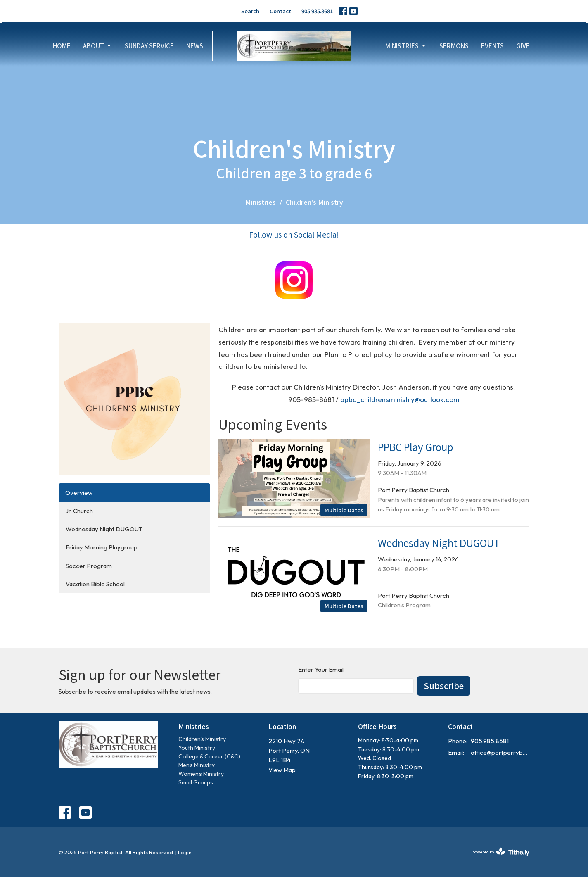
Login (185, 852)
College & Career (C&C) (209, 756)
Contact (280, 11)
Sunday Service (149, 46)
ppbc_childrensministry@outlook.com (400, 399)
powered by (501, 852)
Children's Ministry (202, 739)
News (195, 46)
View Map (282, 770)
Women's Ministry (201, 774)
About (98, 46)
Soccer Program (89, 566)
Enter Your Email (321, 669)
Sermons (454, 46)
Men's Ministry (197, 765)
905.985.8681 (317, 11)
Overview (79, 493)
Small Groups (196, 782)
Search (250, 11)
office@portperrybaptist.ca (500, 752)
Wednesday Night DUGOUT (104, 529)
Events (492, 46)
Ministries (406, 46)
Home (62, 46)
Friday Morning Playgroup (102, 547)
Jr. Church (79, 511)
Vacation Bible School (95, 584)
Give (523, 46)
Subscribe (444, 686)
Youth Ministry (197, 748)
